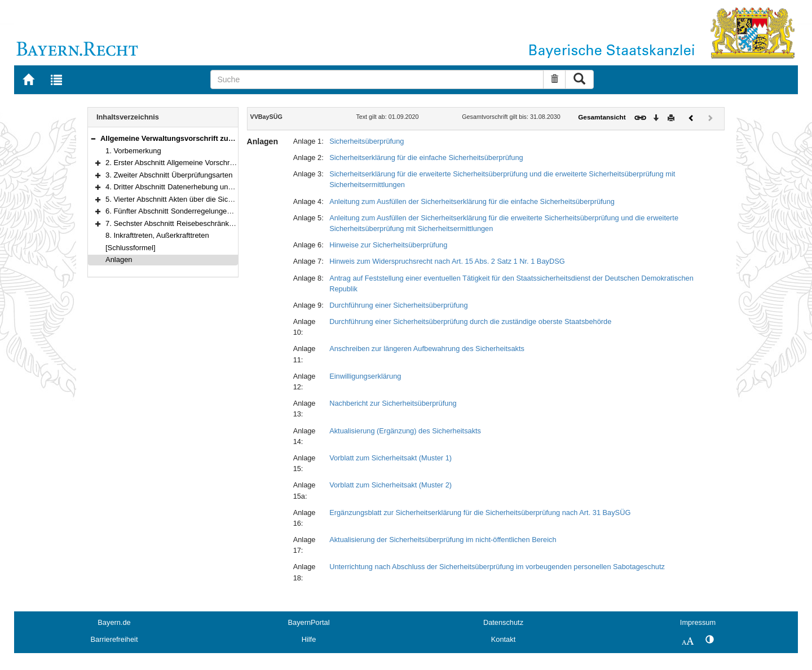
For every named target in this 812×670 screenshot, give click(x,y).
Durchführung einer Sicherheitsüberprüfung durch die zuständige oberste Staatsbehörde (470, 321)
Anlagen (119, 259)
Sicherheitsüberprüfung (367, 141)
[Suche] (377, 79)
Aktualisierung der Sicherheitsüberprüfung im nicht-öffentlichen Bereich (443, 540)
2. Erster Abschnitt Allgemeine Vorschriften (175, 163)
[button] (93, 138)
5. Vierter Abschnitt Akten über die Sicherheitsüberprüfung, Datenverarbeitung (231, 199)
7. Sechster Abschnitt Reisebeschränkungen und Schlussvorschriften (217, 223)
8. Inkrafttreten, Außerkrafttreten (157, 235)
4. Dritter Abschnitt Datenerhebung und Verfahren (186, 187)
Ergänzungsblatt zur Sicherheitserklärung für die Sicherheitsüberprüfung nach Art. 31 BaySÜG (480, 513)
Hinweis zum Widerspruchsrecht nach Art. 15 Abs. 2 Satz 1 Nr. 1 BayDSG (447, 261)
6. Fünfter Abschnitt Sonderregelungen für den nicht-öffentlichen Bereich (222, 211)
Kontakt (503, 639)
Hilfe (309, 639)
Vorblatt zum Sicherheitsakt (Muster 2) (390, 485)
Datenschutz (503, 622)
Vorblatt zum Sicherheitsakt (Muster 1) (390, 458)
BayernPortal (309, 622)
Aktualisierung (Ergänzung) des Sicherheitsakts (405, 431)
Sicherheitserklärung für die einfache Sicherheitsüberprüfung (426, 157)
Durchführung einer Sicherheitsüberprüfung (398, 305)
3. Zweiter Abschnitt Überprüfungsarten (169, 175)
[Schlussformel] (131, 248)
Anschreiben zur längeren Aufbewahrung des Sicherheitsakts (427, 349)
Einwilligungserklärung (365, 376)
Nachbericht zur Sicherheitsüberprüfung (393, 403)
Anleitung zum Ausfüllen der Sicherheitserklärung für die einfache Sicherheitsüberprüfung (472, 201)
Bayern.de (114, 622)
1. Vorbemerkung (133, 151)
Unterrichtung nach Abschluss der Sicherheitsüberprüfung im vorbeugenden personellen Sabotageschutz (497, 567)
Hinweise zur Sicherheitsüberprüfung (388, 245)
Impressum (698, 622)
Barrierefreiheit (114, 639)
